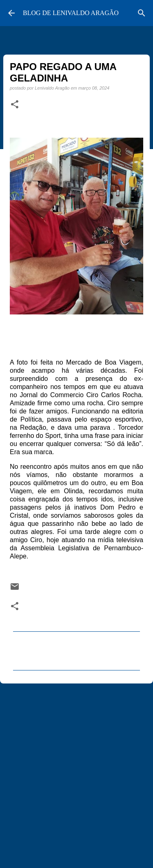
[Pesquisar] (142, 13)
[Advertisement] (76, 772)
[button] (15, 105)
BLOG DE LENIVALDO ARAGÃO (71, 13)
